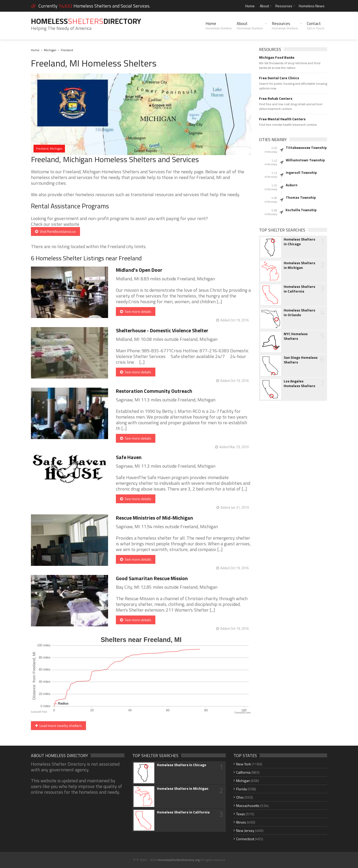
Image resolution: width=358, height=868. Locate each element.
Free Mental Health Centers (282, 119)
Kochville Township (301, 210)
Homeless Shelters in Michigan (299, 265)
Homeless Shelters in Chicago (299, 242)
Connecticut (245, 839)
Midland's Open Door (139, 270)
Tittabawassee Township (306, 148)
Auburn (292, 185)
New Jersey (245, 830)
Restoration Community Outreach (154, 391)
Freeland (67, 50)
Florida (241, 789)
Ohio (240, 797)
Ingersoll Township (301, 173)
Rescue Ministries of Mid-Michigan (154, 518)
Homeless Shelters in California (299, 289)
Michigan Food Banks (277, 57)
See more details (136, 311)
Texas (241, 814)
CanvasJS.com (243, 713)
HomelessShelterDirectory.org (179, 860)
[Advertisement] (293, 487)
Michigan (50, 50)
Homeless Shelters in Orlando (299, 313)
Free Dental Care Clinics (279, 78)
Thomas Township (301, 197)
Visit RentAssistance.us (55, 231)
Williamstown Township (305, 160)
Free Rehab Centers (276, 98)
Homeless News (312, 6)
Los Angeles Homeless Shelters (299, 383)
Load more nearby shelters (58, 725)
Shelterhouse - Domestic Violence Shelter (162, 330)
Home (250, 6)
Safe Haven (129, 457)
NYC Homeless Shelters (296, 336)
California (243, 772)
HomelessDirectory (86, 21)
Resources (284, 6)
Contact (316, 25)
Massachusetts (248, 806)
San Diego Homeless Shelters (301, 360)
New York (244, 764)
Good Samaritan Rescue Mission (152, 578)
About (264, 6)
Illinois (241, 822)
